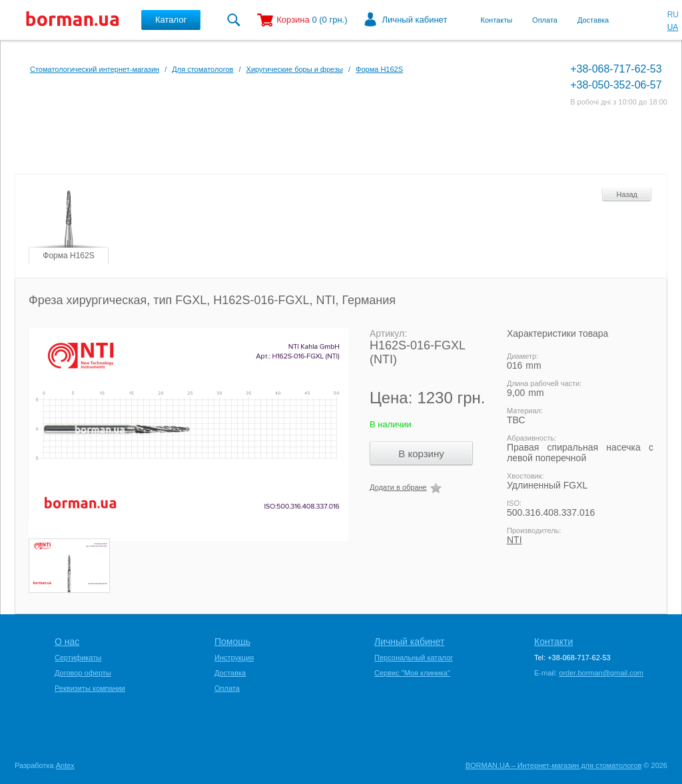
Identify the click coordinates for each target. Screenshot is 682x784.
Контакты (497, 20)
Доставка (593, 20)
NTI (514, 540)
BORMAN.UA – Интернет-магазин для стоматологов (554, 765)
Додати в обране (398, 487)
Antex (65, 765)
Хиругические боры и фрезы (295, 69)
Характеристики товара (557, 333)
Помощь (232, 642)
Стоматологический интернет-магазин (95, 69)
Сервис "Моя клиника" (412, 673)
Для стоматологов (202, 69)
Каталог (171, 20)
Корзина (293, 20)
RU (673, 15)
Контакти (553, 642)
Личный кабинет (415, 20)
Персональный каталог (414, 658)
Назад (627, 194)
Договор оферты (83, 673)
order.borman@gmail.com (601, 673)
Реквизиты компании (90, 688)
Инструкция (234, 658)
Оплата (545, 20)
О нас (67, 642)
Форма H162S (379, 69)
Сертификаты (78, 658)
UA (673, 27)
